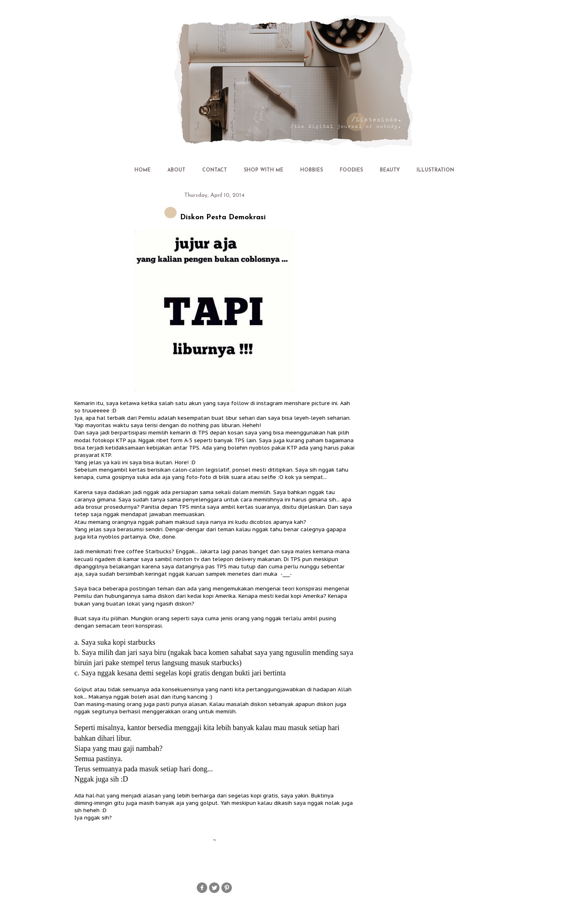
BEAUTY (390, 170)
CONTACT (215, 170)
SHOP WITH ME (264, 170)
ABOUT (176, 170)
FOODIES (351, 170)
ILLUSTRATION (435, 170)
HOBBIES (312, 170)
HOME (143, 170)
